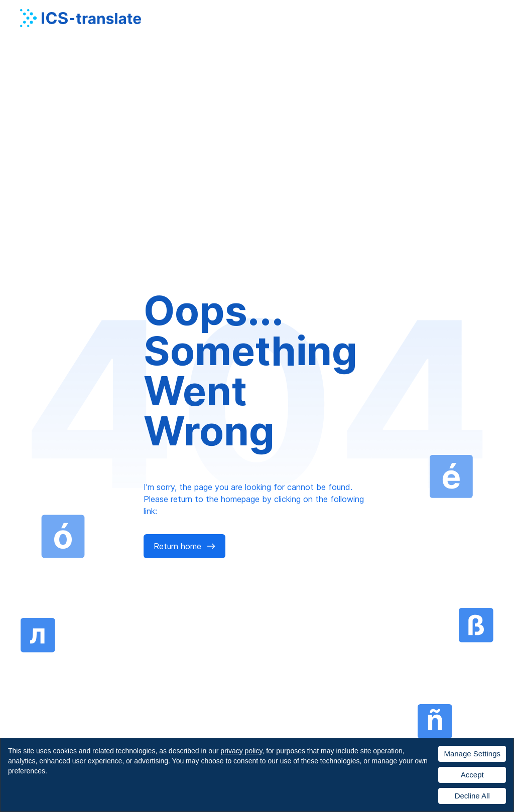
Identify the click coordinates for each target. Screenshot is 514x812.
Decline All (472, 796)
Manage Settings (472, 754)
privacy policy (241, 751)
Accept (472, 775)
